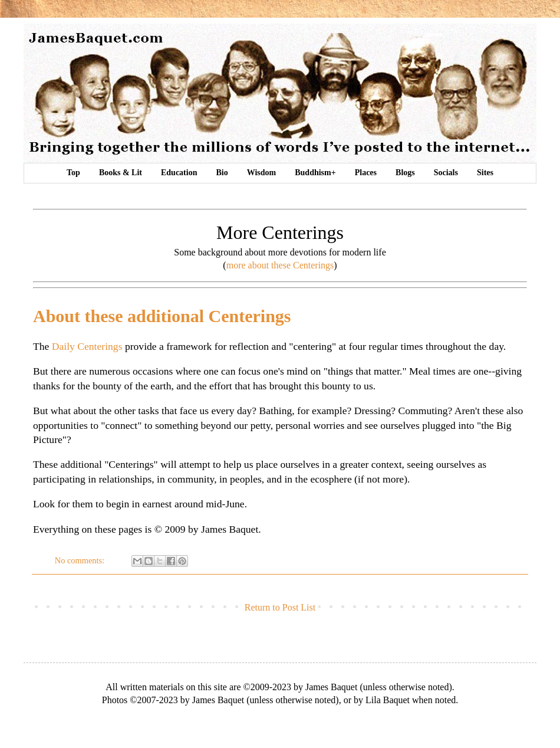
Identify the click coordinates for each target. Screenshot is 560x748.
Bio (222, 173)
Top (73, 173)
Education (179, 173)
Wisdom (262, 173)
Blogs (405, 173)
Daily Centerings (87, 346)
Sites (485, 173)
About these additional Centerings (162, 316)
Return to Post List (280, 607)
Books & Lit (121, 173)
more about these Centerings (280, 265)
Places (366, 173)
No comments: (81, 560)
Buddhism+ (315, 173)
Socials (446, 173)
